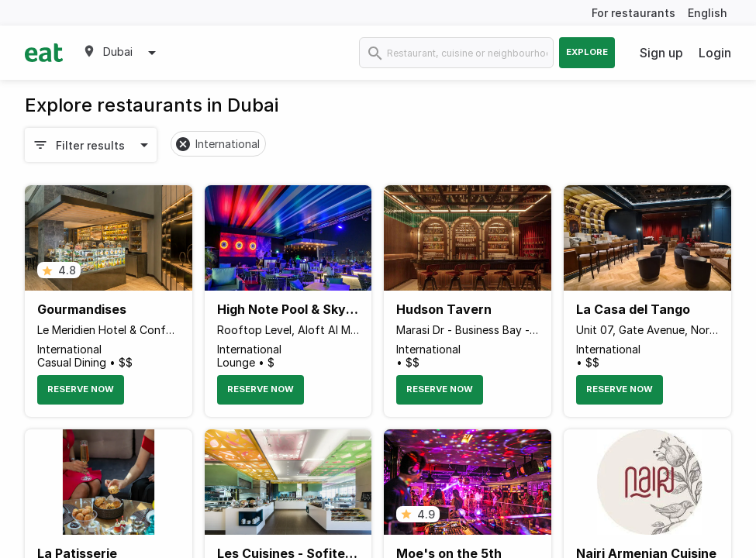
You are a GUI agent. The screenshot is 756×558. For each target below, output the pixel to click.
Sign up (661, 53)
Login (715, 53)
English (708, 13)
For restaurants (633, 13)
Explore (587, 52)
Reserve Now (81, 389)
